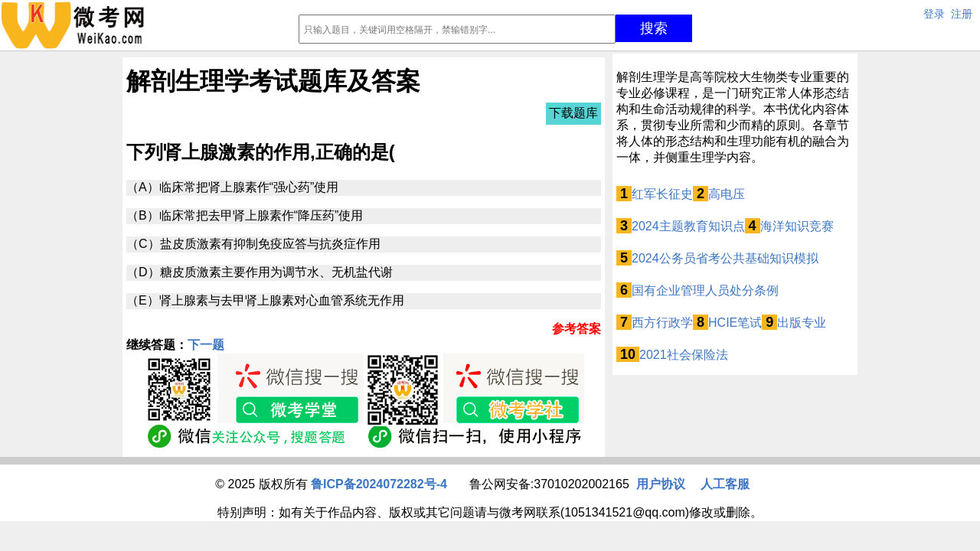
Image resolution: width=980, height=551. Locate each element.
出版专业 (802, 323)
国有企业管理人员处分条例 (705, 290)
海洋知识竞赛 (797, 226)
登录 (934, 14)
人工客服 (725, 484)
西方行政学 (662, 323)
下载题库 (573, 113)
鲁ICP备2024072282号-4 (379, 484)
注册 (962, 14)
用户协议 (661, 484)
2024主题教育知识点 (688, 226)
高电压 (727, 194)
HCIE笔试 (735, 323)
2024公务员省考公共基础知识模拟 (725, 258)
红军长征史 (662, 194)
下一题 (206, 345)
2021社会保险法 (684, 355)
